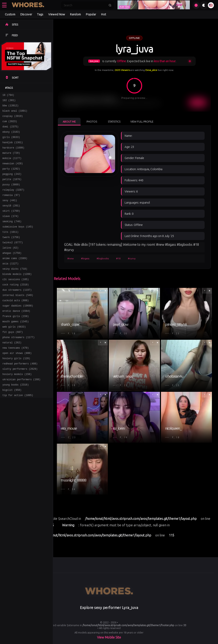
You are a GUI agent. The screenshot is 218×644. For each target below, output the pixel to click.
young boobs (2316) (16, 419)
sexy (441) (10, 213)
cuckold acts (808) (16, 325)
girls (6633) (11, 143)
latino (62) (10, 266)
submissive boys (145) (18, 242)
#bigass (85, 258)
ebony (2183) (11, 137)
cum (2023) (10, 125)
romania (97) (11, 207)
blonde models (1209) (17, 295)
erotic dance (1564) (16, 336)
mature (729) (11, 160)
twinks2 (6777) (13, 260)
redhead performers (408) (20, 395)
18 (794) (8, 96)
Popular (91, 14)
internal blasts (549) (18, 319)
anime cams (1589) (15, 278)
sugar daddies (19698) (18, 331)
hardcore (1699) (13, 154)
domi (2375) (10, 131)
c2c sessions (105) (16, 301)
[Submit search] (110, 5)
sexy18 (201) (11, 219)
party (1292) (11, 178)
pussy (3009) (11, 195)
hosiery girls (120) (16, 389)
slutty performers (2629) (20, 401)
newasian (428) (13, 172)
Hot (104, 14)
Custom (10, 14)
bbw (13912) (10, 107)
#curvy (132, 258)
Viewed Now (57, 14)
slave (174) (10, 231)
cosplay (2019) (13, 119)
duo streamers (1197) (17, 313)
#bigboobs (103, 258)
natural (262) (12, 372)
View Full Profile (142, 122)
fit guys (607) (13, 360)
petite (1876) (12, 190)
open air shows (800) (17, 383)
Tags (40, 14)
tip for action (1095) (18, 430)
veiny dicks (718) (15, 289)
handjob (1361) (13, 148)
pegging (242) (12, 184)
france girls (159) (16, 342)
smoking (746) (12, 237)
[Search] (85, 5)
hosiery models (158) (17, 407)
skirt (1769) (11, 225)
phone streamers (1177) (18, 366)
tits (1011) (10, 248)
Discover (26, 14)
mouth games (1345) (16, 348)
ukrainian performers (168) (21, 413)
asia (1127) (10, 284)
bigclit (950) (12, 425)
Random (75, 14)
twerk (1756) (11, 254)
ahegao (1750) (12, 272)
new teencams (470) (16, 378)
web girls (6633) (14, 354)
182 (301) (9, 101)
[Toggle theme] (204, 5)
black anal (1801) (15, 113)
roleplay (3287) (13, 201)
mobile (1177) (12, 166)
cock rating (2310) (16, 307)
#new (71, 258)
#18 (118, 258)
